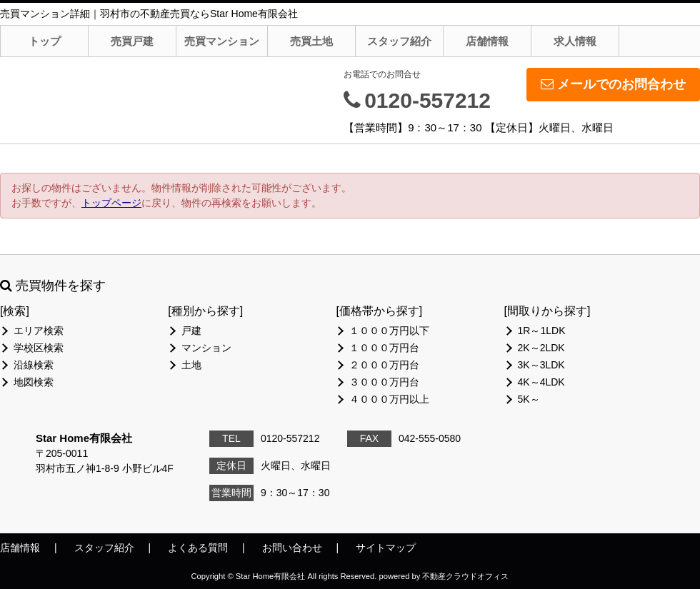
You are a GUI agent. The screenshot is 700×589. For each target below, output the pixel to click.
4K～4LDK (541, 382)
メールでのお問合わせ (613, 84)
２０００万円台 (384, 365)
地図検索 (34, 382)
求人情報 (575, 41)
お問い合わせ (292, 548)
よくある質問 (198, 548)
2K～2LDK (541, 348)
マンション (206, 348)
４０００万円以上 (389, 399)
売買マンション (222, 41)
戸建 (191, 331)
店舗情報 (487, 41)
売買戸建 (132, 41)
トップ (45, 41)
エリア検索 (39, 331)
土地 (191, 365)
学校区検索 (39, 348)
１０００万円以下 (389, 331)
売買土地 (311, 41)
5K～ (529, 399)
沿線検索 (34, 365)
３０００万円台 (384, 382)
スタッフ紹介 (399, 41)
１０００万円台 (384, 348)
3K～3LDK (541, 365)
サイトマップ (386, 548)
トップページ (111, 203)
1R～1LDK (542, 331)
